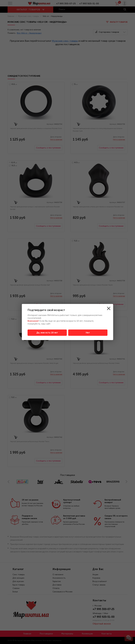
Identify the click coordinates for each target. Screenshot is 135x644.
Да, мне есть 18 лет (47, 333)
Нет (88, 333)
